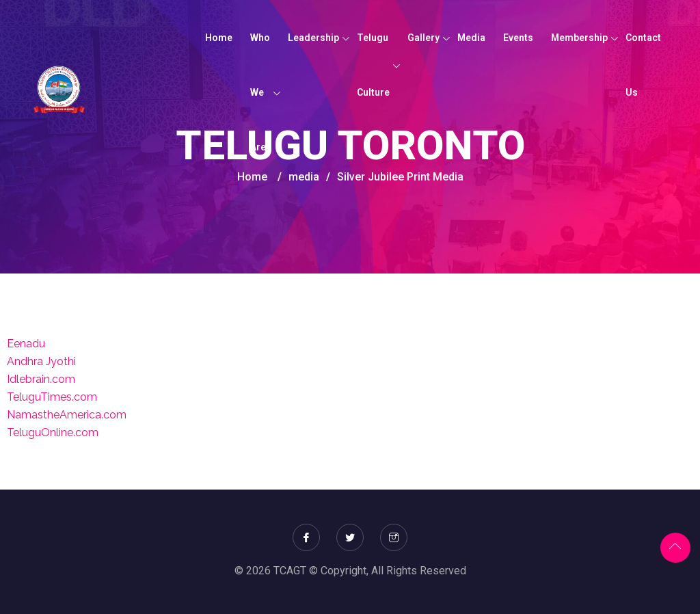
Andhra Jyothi (41, 361)
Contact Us (643, 65)
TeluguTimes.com (52, 397)
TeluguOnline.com (53, 432)
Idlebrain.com (41, 379)
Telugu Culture (373, 65)
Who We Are (260, 92)
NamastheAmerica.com (67, 415)
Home (219, 38)
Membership (579, 38)
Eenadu (26, 344)
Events (518, 38)
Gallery (423, 38)
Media (471, 38)
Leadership (313, 38)
